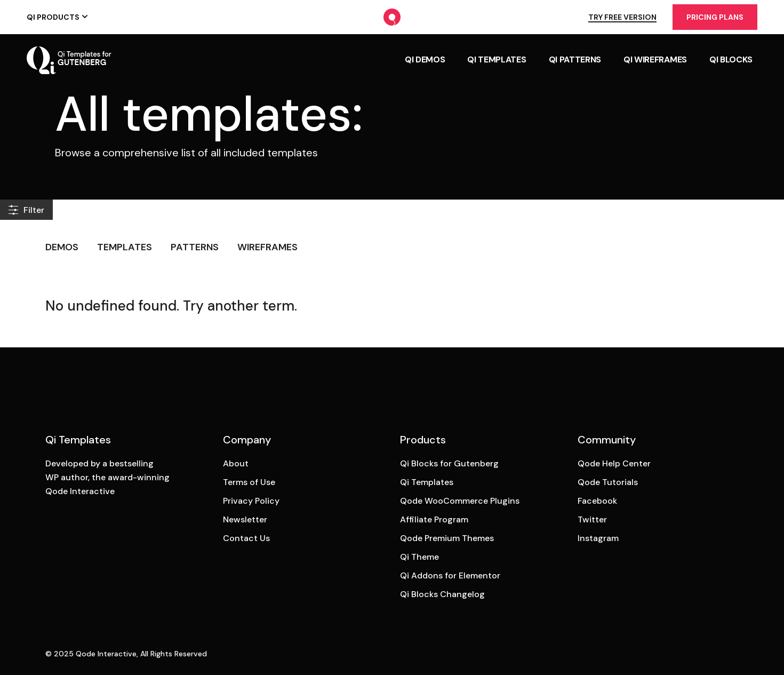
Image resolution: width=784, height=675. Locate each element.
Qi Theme (419, 557)
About (236, 463)
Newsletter (245, 519)
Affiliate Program (434, 519)
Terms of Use (249, 482)
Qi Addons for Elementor (450, 575)
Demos (62, 247)
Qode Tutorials (608, 482)
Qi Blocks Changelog (442, 594)
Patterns (195, 247)
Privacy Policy (251, 501)
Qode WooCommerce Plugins (460, 501)
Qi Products (53, 17)
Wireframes (267, 247)
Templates (125, 247)
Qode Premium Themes (447, 538)
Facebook (597, 501)
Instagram (598, 538)
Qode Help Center (614, 463)
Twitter (592, 519)
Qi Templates (427, 482)
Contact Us (246, 538)
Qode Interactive (106, 654)
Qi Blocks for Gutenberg (449, 463)
